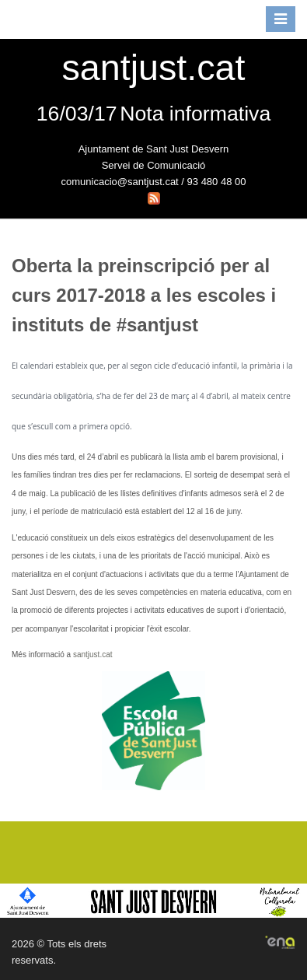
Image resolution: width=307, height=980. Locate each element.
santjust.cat (93, 654)
